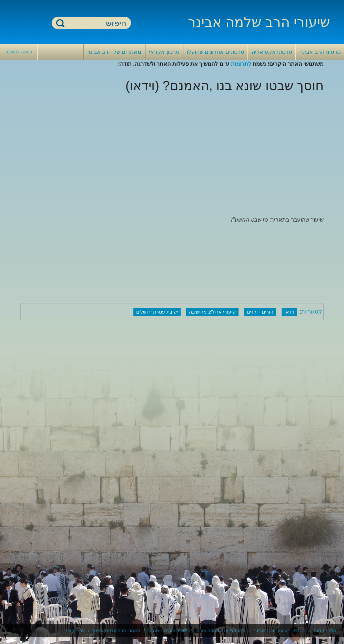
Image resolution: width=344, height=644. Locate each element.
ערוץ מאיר (75, 630)
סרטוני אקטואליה (272, 52)
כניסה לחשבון (19, 52)
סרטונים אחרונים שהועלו (215, 52)
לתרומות (241, 64)
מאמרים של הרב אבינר (114, 52)
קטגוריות (312, 312)
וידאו (289, 312)
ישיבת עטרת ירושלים (157, 312)
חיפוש (60, 23)
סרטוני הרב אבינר (320, 52)
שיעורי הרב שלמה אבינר (259, 22)
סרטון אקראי (164, 52)
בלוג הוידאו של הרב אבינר (221, 630)
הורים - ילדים (260, 312)
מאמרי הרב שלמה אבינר (117, 630)
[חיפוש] (95, 23)
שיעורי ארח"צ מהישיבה (212, 312)
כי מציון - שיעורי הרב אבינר (280, 630)
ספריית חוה (325, 630)
